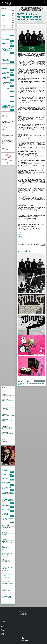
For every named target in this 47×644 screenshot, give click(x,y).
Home (2, 616)
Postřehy (3, 633)
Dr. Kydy (3, 635)
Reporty (3, 629)
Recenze (3, 627)
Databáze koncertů (5, 619)
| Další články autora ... (29, 244)
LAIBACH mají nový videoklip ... (7, 420)
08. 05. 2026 (4, 130)
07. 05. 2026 (4, 115)
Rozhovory (3, 628)
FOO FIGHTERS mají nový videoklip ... (6, 443)
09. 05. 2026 (4, 148)
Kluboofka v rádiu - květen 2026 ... (8, 396)
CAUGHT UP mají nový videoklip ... (8, 405)
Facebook (20, 237)
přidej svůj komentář (39, 381)
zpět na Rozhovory (21, 12)
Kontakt (2, 620)
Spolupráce (3, 621)
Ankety (2, 632)
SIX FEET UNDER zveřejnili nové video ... (8, 433)
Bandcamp (20, 236)
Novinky (2, 617)
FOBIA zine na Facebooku (23, 639)
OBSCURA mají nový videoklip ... (8, 423)
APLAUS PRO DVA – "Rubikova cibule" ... (8, 438)
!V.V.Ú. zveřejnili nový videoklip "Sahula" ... (7, 391)
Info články (3, 631)
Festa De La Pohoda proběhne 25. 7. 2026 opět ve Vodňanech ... (8, 410)
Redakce (3, 623)
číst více (12, 36)
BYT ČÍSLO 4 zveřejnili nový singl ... (8, 400)
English (2, 636)
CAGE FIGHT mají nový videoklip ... (8, 416)
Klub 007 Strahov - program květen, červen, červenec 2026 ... (7, 428)
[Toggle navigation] (44, 3)
